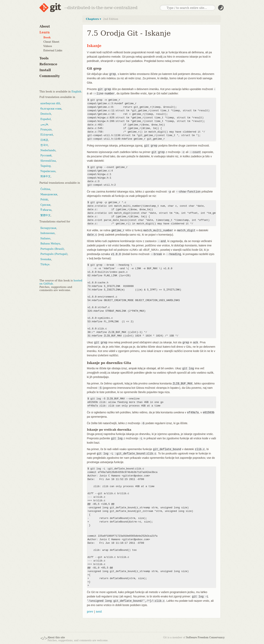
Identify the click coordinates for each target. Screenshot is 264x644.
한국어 (44, 145)
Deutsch (46, 114)
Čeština (45, 189)
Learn (45, 32)
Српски (45, 205)
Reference (48, 64)
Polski (44, 199)
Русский (46, 155)
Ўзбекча (46, 210)
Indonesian (48, 233)
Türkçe (45, 264)
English (76, 92)
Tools (44, 58)
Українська (48, 171)
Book (47, 37)
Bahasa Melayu (50, 244)
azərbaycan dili (50, 103)
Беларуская (48, 228)
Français (46, 129)
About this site (56, 638)
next (99, 612)
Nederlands (48, 150)
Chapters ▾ (93, 19)
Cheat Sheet (51, 42)
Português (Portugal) (54, 254)
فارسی (44, 124)
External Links (53, 50)
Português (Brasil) (52, 249)
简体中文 (46, 176)
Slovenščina (48, 161)
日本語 (44, 140)
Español (46, 119)
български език (51, 109)
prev (90, 612)
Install (45, 70)
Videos (48, 46)
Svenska (46, 259)
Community (50, 76)
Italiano (45, 238)
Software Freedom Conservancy (205, 638)
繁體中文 (46, 215)
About (45, 26)
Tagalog (46, 166)
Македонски (49, 194)
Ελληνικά (47, 135)
